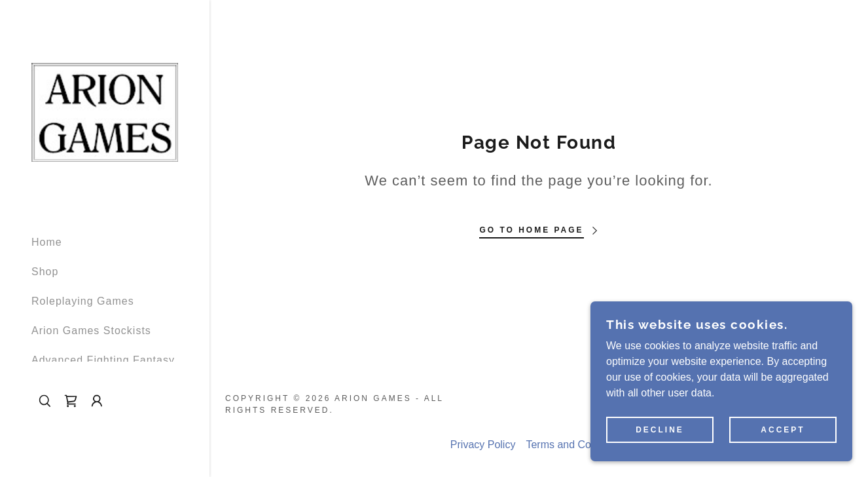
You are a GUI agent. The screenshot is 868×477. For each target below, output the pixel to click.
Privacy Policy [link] (483, 445)
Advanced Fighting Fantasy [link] (103, 360)
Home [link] (47, 242)
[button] (97, 401)
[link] (105, 112)
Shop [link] (45, 272)
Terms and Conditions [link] (576, 445)
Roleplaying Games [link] (83, 301)
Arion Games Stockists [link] (91, 331)
